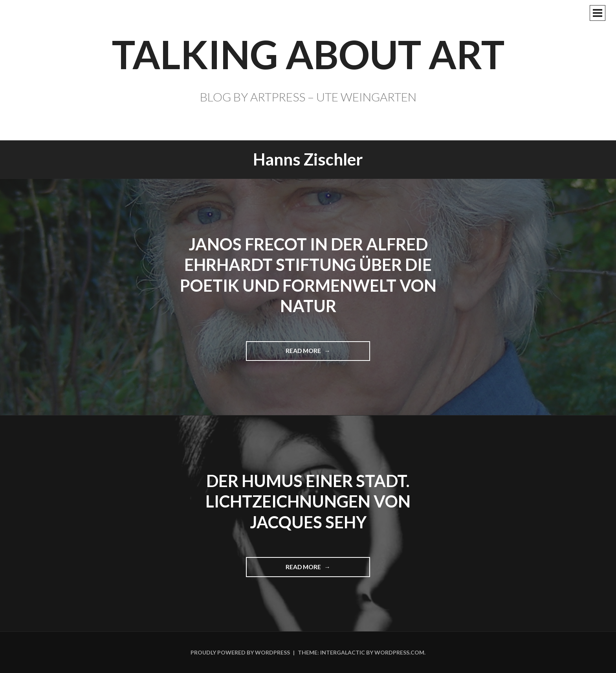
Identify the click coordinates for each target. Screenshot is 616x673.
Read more (307, 354)
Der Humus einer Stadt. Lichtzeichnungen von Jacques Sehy (308, 501)
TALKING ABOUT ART (308, 54)
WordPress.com (399, 652)
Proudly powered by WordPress (240, 652)
